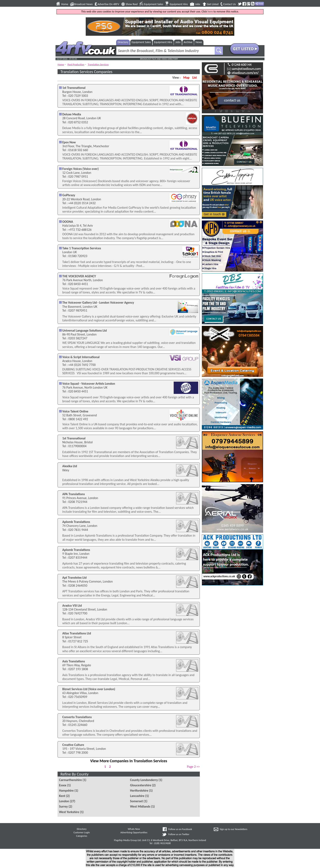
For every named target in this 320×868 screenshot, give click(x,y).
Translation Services (98, 64)
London (64, 801)
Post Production (76, 64)
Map (186, 77)
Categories (82, 836)
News (199, 42)
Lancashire (137, 796)
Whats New (134, 829)
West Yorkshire (69, 812)
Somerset (136, 801)
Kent (62, 796)
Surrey (63, 806)
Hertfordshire (139, 791)
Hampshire (66, 791)
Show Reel (132, 4)
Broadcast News (83, 4)
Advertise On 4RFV (108, 4)
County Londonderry (144, 780)
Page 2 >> (193, 767)
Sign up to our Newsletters (234, 829)
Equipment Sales (154, 4)
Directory (123, 42)
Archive (188, 42)
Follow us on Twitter (179, 834)
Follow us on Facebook (180, 829)
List (194, 77)
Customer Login (82, 832)
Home (65, 4)
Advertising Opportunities (134, 832)
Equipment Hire (179, 4)
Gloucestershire (141, 785)
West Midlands (140, 806)
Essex (63, 785)
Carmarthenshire (70, 780)
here (210, 12)
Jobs (198, 4)
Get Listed (213, 4)
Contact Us (230, 4)
